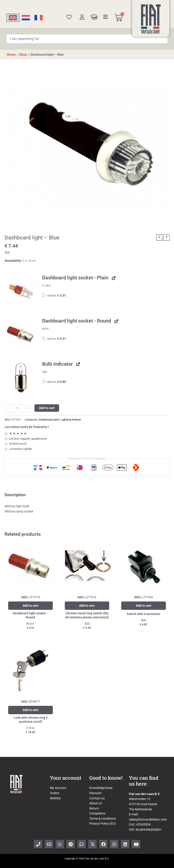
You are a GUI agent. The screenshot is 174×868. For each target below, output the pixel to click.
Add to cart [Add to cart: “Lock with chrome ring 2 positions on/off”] (30, 710)
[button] (21, 291)
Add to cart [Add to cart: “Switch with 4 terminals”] (144, 606)
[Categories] (106, 17)
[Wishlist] (69, 17)
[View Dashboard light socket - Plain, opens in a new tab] (113, 278)
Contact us (97, 798)
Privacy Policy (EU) (102, 824)
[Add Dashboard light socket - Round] (44, 338)
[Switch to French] (39, 18)
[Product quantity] (17, 408)
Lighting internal (71, 420)
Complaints (97, 813)
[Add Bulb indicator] (44, 381)
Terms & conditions (103, 819)
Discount (95, 793)
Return (94, 808)
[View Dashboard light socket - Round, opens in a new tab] (116, 321)
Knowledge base (101, 788)
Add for (54, 296)
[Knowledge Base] (94, 17)
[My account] (82, 17)
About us (96, 803)
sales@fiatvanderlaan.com (148, 819)
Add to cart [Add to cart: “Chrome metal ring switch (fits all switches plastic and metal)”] (87, 606)
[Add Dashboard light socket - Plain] (44, 295)
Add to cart (47, 408)
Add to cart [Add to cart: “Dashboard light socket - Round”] (30, 606)
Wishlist (55, 798)
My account (58, 788)
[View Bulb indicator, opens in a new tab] (78, 364)
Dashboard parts (49, 420)
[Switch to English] (13, 18)
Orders (55, 793)
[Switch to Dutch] (26, 18)
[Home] (151, 19)
